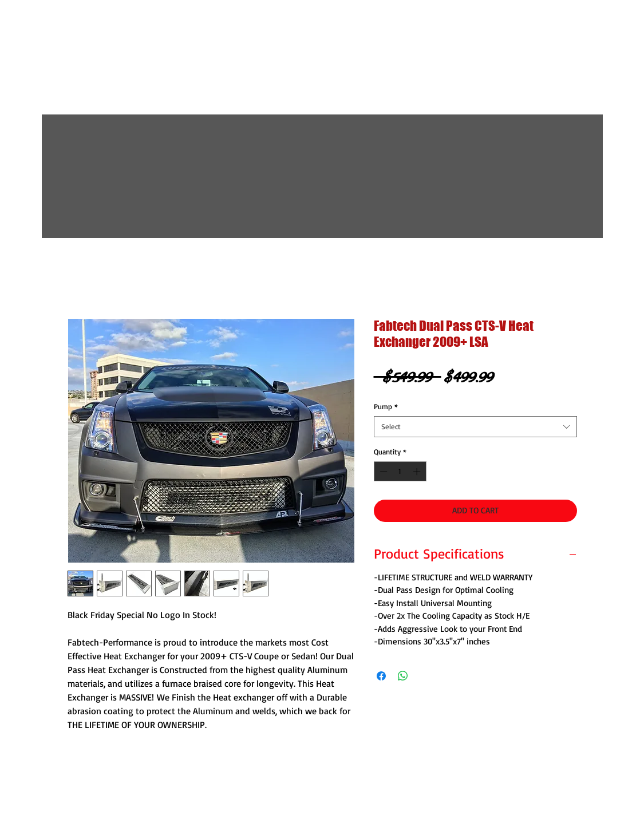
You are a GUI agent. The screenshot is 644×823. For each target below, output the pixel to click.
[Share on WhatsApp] (403, 676)
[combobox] (475, 426)
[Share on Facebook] (381, 676)
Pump (386, 406)
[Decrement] (382, 472)
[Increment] (418, 472)
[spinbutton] (400, 472)
